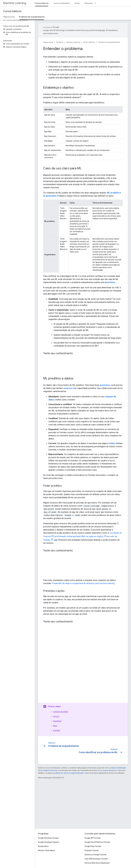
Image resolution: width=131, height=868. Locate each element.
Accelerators (43, 846)
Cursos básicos (12, 11)
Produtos (60, 42)
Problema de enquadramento (109, 42)
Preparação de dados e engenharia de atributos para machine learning (83, 583)
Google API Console (93, 838)
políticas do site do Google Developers (69, 773)
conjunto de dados (61, 712)
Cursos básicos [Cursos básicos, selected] (42, 3)
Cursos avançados (62, 3)
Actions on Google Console (95, 855)
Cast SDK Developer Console (96, 859)
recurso (56, 716)
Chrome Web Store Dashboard (97, 863)
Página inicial (9, 17)
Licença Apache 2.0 (110, 770)
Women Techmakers (46, 850)
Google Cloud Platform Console (97, 842)
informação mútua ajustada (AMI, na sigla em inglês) (80, 536)
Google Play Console (93, 846)
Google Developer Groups (48, 838)
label (55, 726)
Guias (77, 3)
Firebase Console (92, 850)
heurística (57, 721)
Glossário (89, 3)
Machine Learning (15, 3)
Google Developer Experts (49, 842)
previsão (57, 730)
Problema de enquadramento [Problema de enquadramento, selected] (32, 17)
